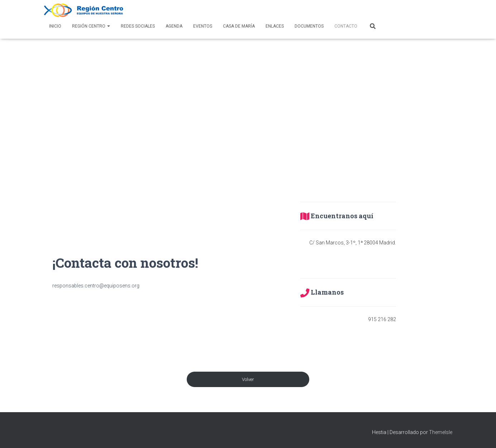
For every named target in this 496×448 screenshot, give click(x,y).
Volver (248, 379)
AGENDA (174, 26)
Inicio (55, 26)
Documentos (309, 26)
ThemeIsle (441, 432)
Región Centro (91, 26)
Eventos (203, 26)
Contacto (346, 26)
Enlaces (275, 26)
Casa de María (239, 26)
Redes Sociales (138, 26)
